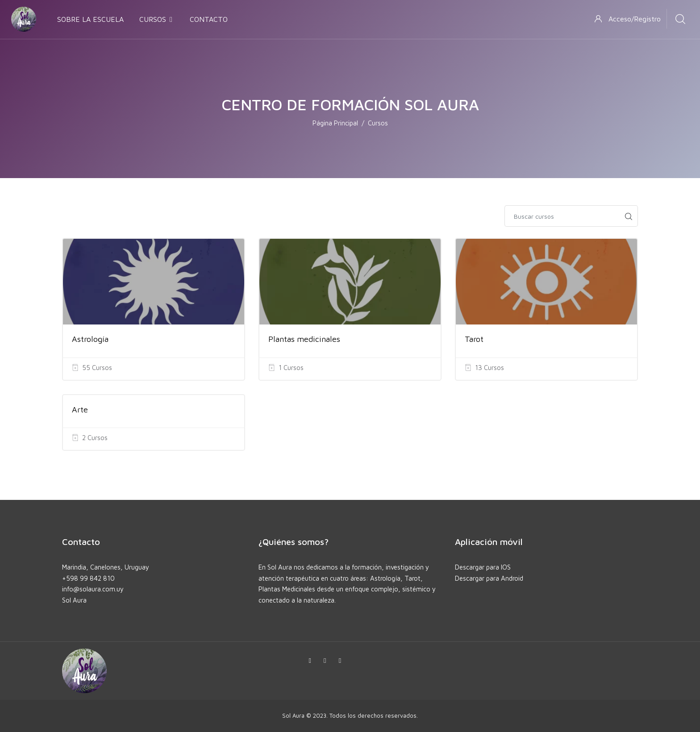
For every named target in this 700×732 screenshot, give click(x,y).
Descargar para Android (489, 578)
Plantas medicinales (304, 339)
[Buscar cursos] (562, 216)
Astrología (90, 339)
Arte (80, 410)
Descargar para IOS (483, 567)
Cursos (378, 123)
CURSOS (157, 19)
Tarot (474, 339)
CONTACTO (209, 19)
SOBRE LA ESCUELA (90, 19)
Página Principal (335, 123)
